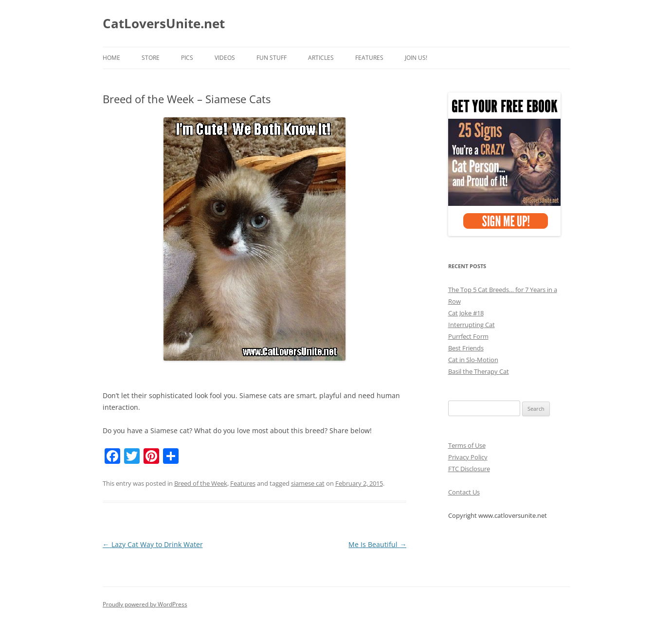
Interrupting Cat (472, 325)
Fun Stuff (272, 58)
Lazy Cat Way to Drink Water (153, 544)
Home (111, 58)
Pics (187, 58)
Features (369, 58)
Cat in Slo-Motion (473, 360)
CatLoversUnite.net (164, 23)
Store (151, 58)
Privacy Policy (468, 457)
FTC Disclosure (469, 469)
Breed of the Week (201, 483)
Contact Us (464, 492)
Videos (225, 58)
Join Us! (416, 58)
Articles (321, 58)
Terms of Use (467, 445)
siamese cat (308, 483)
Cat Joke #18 (466, 313)
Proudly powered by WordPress (145, 604)
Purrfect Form (468, 336)
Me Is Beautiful (377, 544)
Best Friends (466, 348)
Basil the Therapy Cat (479, 371)
